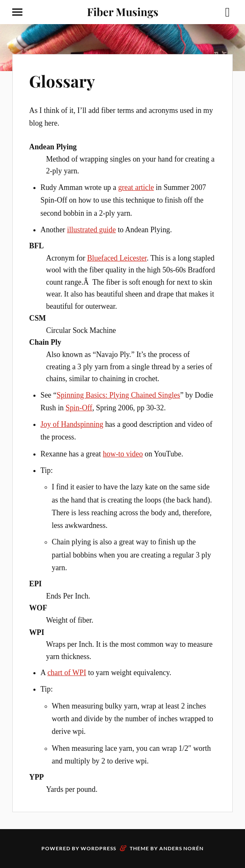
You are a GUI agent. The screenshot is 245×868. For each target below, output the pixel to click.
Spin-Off (79, 408)
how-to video (123, 454)
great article (136, 187)
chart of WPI (67, 673)
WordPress (98, 848)
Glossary (62, 81)
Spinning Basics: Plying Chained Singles (118, 395)
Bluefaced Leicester (117, 258)
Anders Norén (181, 848)
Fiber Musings (123, 11)
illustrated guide (91, 230)
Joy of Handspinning (72, 424)
